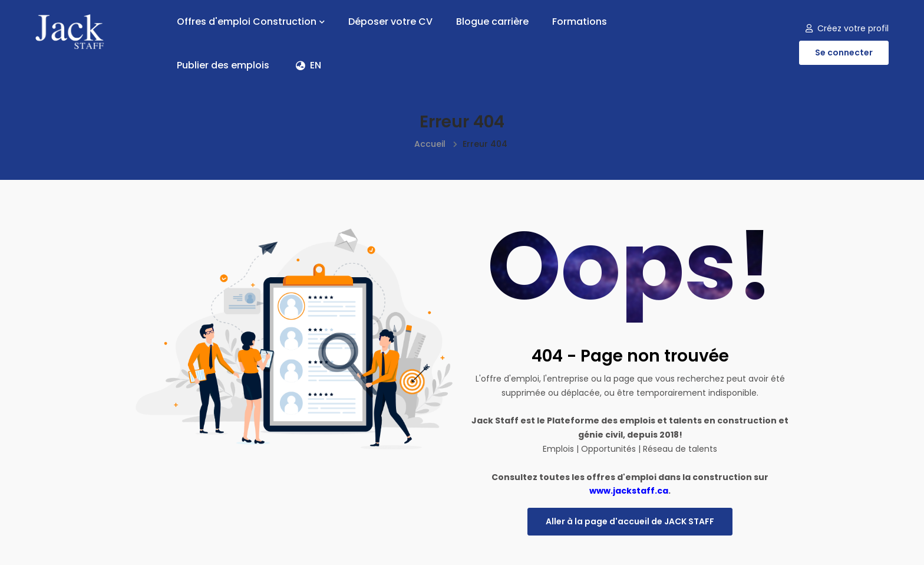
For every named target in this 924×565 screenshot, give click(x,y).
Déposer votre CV (390, 22)
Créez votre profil (847, 28)
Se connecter (844, 52)
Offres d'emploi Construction (251, 22)
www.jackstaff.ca (629, 491)
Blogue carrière (492, 22)
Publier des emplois (223, 65)
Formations (580, 22)
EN (308, 65)
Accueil (430, 144)
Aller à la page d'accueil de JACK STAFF (630, 521)
